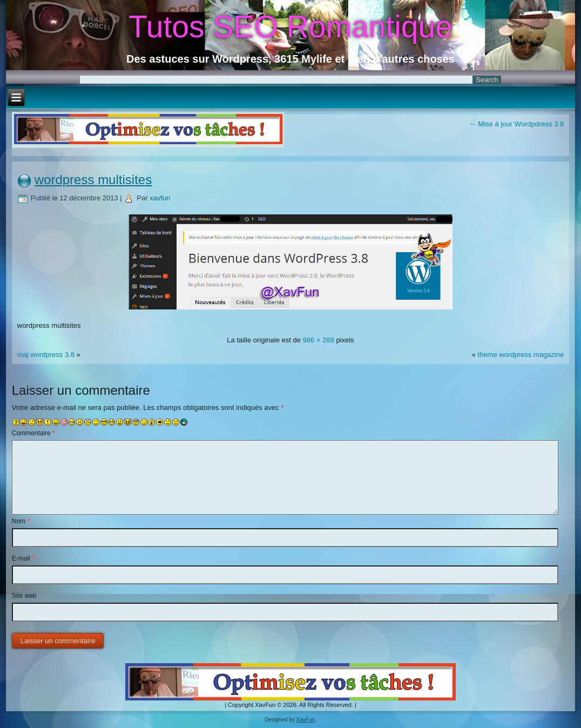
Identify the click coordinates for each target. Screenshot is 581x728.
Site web (24, 596)
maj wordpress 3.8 (46, 355)
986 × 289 (319, 340)
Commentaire (33, 433)
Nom (21, 521)
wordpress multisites (93, 180)
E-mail (23, 558)
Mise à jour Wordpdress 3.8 (516, 124)
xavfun (160, 198)
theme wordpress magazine (521, 355)
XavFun (306, 720)
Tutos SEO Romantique (290, 26)
